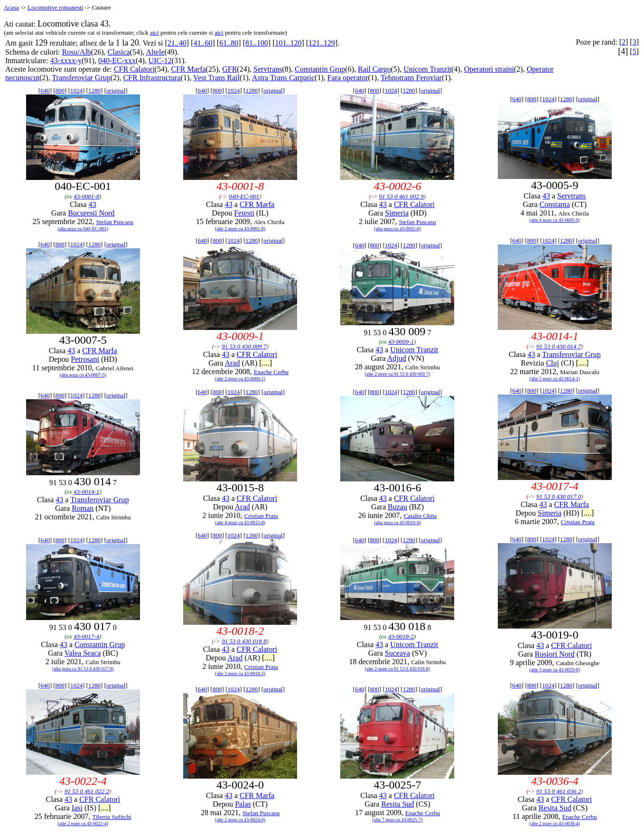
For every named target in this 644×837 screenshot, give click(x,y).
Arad (232, 363)
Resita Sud (397, 804)
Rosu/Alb (77, 52)
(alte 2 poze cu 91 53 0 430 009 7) (397, 374)
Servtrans (268, 69)
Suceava (397, 653)
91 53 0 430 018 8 (244, 641)
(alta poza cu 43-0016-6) (397, 522)
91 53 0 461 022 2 (87, 791)
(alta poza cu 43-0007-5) (83, 375)
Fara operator (348, 78)
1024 (76, 90)
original (116, 90)
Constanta (555, 204)
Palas (243, 804)
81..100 (257, 43)
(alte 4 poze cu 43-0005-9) (555, 220)
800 (60, 90)
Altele (155, 52)
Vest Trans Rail (216, 78)
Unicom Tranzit (427, 69)
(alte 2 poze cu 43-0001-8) (240, 229)
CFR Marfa (188, 69)
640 (45, 90)
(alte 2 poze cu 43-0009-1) (240, 379)
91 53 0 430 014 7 (559, 346)
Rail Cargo (374, 69)
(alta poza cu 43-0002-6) (397, 229)
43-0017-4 (86, 636)
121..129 (322, 43)
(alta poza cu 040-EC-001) (83, 229)
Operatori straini (489, 69)
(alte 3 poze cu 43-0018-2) (240, 673)
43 (92, 204)
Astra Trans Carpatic (283, 78)
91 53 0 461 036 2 (559, 791)
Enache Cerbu (271, 372)
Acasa (11, 7)
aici (154, 33)
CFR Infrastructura (152, 78)
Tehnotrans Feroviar (411, 78)
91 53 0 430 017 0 (559, 496)
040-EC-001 (244, 196)
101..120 (288, 43)
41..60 (203, 43)
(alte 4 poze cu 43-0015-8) (240, 522)
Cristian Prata (261, 516)
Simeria (397, 213)
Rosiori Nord (555, 654)
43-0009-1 (401, 342)
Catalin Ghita (420, 516)
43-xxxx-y (66, 61)
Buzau (397, 507)
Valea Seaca (83, 653)
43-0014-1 (86, 492)
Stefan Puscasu (115, 222)
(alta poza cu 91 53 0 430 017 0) (83, 669)
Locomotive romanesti (55, 7)
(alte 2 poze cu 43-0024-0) (240, 820)
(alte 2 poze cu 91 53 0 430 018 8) (397, 669)
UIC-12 (160, 61)
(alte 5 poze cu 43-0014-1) (555, 379)
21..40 (177, 43)
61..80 (229, 43)
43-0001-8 (86, 196)
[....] (266, 363)
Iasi (77, 808)
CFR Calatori (134, 69)
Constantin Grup (320, 69)
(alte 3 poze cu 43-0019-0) (555, 670)
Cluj (552, 363)
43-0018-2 (401, 636)
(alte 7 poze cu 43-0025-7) (397, 820)
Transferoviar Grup (81, 78)
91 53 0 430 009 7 (244, 346)
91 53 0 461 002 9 (401, 196)
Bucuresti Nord (91, 213)
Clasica (119, 52)
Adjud (397, 358)
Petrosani (85, 359)
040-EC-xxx (117, 61)
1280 (94, 90)
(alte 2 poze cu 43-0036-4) (555, 823)
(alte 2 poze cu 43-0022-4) (83, 823)
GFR (229, 69)
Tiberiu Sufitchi (112, 817)
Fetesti (244, 213)
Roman (83, 508)
